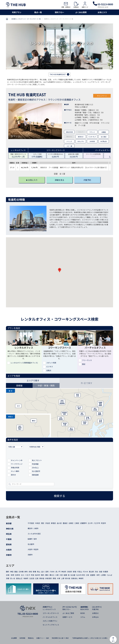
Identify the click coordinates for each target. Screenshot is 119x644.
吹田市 (36, 549)
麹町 (8, 572)
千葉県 (9, 539)
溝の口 (52, 575)
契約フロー (59, 12)
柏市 (35, 539)
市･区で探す (86, 383)
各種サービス (67, 617)
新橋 (34, 572)
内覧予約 (95, 609)
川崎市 (36, 528)
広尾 (37, 578)
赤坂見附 (48, 578)
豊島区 (65, 523)
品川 (43, 572)
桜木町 (38, 575)
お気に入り (102, 12)
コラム (83, 617)
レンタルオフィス (49, 609)
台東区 (71, 523)
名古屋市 (31, 544)
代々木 (85, 572)
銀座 (16, 572)
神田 (12, 572)
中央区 (38, 523)
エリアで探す (33, 380)
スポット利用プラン (50, 621)
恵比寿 (91, 572)
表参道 (42, 578)
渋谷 (96, 572)
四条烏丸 (74, 578)
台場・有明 (10, 575)
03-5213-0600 (103, 4)
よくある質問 (81, 12)
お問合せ (95, 613)
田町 (47, 572)
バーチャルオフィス (50, 617)
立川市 (90, 523)
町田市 (103, 523)
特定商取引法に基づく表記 (60, 638)
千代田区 (31, 523)
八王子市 (97, 523)
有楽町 (26, 578)
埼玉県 (9, 534)
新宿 (75, 572)
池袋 (101, 572)
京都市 (30, 555)
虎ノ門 (58, 572)
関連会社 (31, 638)
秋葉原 (106, 572)
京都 (8, 578)
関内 (43, 575)
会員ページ (85, 5)
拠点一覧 (38, 12)
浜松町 (70, 572)
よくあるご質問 (68, 613)
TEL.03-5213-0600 (28, 614)
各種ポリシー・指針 (43, 638)
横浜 (47, 575)
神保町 (81, 578)
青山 (39, 572)
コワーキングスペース (51, 613)
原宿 (54, 578)
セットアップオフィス (51, 625)
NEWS (83, 613)
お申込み (76, 5)
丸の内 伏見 (81, 575)
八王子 (28, 575)
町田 (33, 575)
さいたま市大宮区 (34, 534)
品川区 (59, 523)
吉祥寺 (18, 575)
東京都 (9, 523)
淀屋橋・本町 (95, 575)
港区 (43, 523)
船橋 (65, 575)
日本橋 (21, 572)
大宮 (61, 575)
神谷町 (64, 572)
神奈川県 (10, 529)
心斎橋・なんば (106, 575)
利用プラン (17, 12)
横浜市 (30, 528)
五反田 (32, 578)
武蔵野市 (83, 523)
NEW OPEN (84, 609)
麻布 (26, 572)
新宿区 (53, 523)
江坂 (87, 575)
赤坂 (30, 572)
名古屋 (73, 575)
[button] (60, 270)
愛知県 (9, 544)
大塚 (59, 578)
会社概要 (14, 638)
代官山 (80, 572)
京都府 (9, 555)
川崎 (57, 575)
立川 (23, 575)
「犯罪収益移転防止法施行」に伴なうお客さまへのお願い (90, 638)
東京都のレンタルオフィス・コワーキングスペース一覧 (26, 19)
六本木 (52, 572)
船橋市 (30, 539)
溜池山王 (19, 578)
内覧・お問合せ (66, 5)
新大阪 (68, 578)
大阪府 (9, 550)
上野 (63, 578)
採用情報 (22, 638)
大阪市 (30, 549)
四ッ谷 (13, 578)
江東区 (77, 523)
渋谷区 (48, 523)
